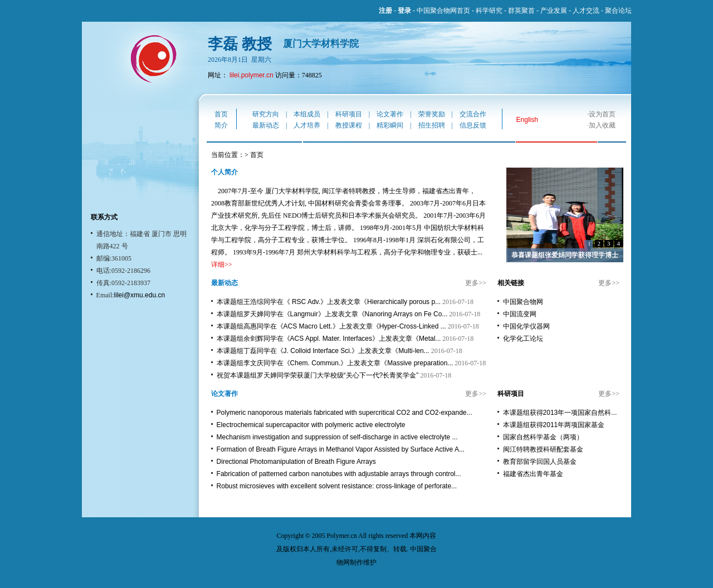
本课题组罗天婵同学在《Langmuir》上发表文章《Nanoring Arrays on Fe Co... (332, 314)
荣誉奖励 (432, 114)
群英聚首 (521, 11)
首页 (221, 114)
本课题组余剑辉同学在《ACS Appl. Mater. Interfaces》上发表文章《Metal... (329, 339)
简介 (221, 125)
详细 (218, 264)
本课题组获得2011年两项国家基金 (554, 425)
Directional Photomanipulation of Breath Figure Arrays (296, 462)
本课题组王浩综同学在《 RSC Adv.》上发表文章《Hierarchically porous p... (329, 302)
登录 (404, 11)
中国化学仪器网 (526, 326)
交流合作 (473, 114)
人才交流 (586, 11)
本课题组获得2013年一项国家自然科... (560, 413)
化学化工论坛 (523, 339)
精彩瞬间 (390, 125)
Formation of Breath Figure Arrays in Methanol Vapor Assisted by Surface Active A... (341, 449)
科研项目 (349, 114)
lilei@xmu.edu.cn (140, 295)
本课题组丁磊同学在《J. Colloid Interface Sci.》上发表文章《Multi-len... (323, 351)
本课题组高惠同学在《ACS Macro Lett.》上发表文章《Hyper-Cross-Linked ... (331, 326)
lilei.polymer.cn (251, 75)
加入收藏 (602, 125)
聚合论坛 (618, 11)
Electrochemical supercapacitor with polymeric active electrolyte (311, 425)
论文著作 (390, 114)
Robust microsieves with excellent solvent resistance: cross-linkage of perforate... (337, 486)
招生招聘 (432, 125)
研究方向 (266, 114)
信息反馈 (473, 125)
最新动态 (266, 125)
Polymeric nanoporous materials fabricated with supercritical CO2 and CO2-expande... (345, 413)
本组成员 (307, 114)
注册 (385, 11)
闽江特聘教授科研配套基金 (543, 449)
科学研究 (489, 11)
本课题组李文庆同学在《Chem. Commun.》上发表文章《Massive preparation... (335, 363)
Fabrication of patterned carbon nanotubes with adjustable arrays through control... (339, 474)
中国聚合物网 (523, 302)
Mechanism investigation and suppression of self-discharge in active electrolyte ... (337, 437)
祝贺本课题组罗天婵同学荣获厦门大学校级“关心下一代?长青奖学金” (318, 375)
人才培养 (307, 125)
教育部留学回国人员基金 (540, 462)
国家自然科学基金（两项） (543, 437)
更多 (472, 283)
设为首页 (602, 114)
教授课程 (349, 125)
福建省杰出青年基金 (533, 474)
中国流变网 (520, 314)
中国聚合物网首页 (443, 11)
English (527, 120)
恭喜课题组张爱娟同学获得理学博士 (565, 255)
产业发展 (554, 11)
